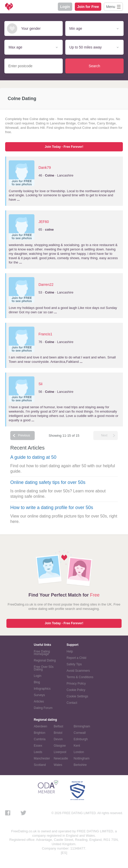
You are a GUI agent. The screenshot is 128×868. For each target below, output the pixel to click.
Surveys (39, 695)
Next (104, 435)
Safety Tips (74, 664)
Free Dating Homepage (42, 653)
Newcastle (61, 758)
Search (94, 66)
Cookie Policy (76, 690)
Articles (39, 701)
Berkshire (80, 765)
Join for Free (88, 7)
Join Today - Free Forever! (64, 147)
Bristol (58, 733)
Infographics (42, 689)
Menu (111, 7)
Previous (24, 435)
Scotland (40, 765)
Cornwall (80, 733)
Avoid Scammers (78, 671)
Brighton (40, 733)
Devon (58, 739)
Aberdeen (41, 726)
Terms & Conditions (80, 677)
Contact (72, 703)
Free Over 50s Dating (44, 668)
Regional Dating (45, 660)
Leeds (38, 752)
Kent (77, 746)
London (79, 752)
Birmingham (82, 726)
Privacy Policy (76, 684)
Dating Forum (43, 708)
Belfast (58, 726)
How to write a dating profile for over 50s (52, 508)
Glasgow (60, 746)
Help (70, 651)
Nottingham (82, 758)
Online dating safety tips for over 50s (48, 482)
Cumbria (40, 739)
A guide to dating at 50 (33, 457)
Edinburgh (81, 739)
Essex (38, 746)
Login (65, 7)
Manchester (42, 758)
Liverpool (60, 752)
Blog (37, 682)
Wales (58, 765)
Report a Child (76, 658)
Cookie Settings (77, 696)
